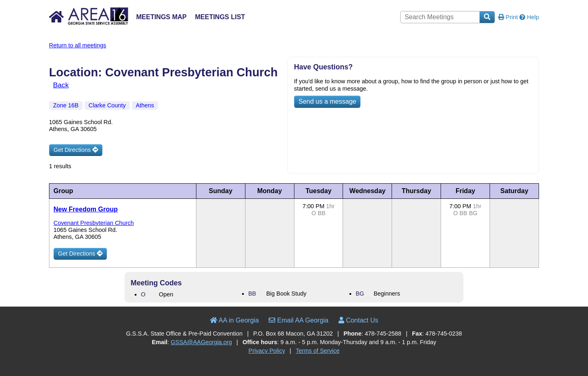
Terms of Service (317, 351)
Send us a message (327, 101)
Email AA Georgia (298, 320)
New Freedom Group (86, 209)
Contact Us (359, 320)
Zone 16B (66, 105)
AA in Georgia (234, 320)
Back (61, 85)
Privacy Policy (267, 351)
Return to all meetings (78, 45)
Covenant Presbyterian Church (94, 223)
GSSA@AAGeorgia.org (201, 342)
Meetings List (220, 17)
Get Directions (76, 150)
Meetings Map (161, 17)
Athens (145, 105)
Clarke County (107, 105)
